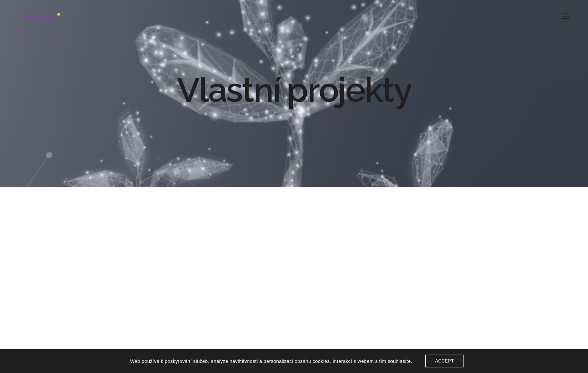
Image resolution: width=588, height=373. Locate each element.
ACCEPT (444, 361)
